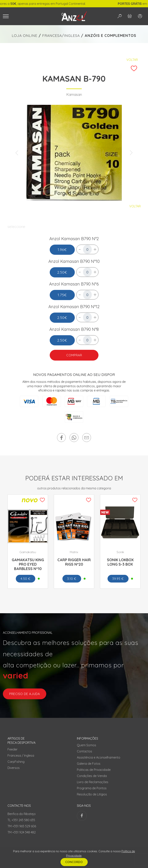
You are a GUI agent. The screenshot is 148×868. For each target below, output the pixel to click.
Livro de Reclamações (93, 782)
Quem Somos (87, 745)
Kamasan (74, 94)
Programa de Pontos (92, 788)
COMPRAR (74, 355)
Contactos (85, 751)
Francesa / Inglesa (21, 755)
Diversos (14, 768)
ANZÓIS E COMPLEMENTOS (110, 36)
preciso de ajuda (25, 694)
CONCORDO (74, 862)
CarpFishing (16, 762)
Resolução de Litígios (92, 794)
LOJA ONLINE (25, 36)
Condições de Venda (92, 776)
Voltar (132, 60)
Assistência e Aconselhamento (99, 757)
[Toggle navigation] (27, 16)
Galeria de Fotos (89, 764)
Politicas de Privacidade (94, 770)
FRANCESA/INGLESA (61, 36)
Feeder (13, 749)
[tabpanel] (74, 153)
